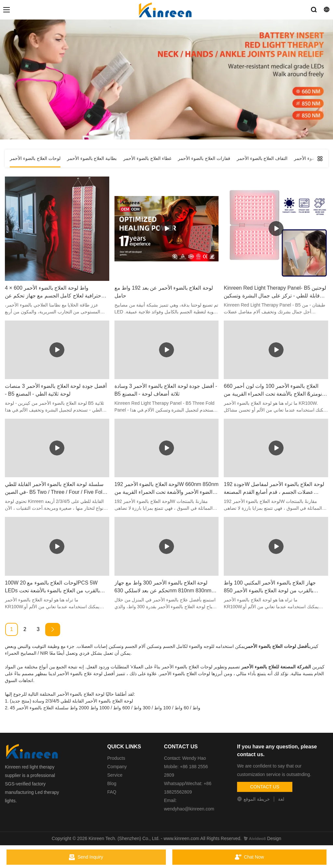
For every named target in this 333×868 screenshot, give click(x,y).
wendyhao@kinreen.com (189, 809)
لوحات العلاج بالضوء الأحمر (151, 109)
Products (116, 758)
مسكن (201, 109)
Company (118, 767)
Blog (112, 783)
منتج (186, 109)
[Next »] (53, 630)
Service (115, 775)
